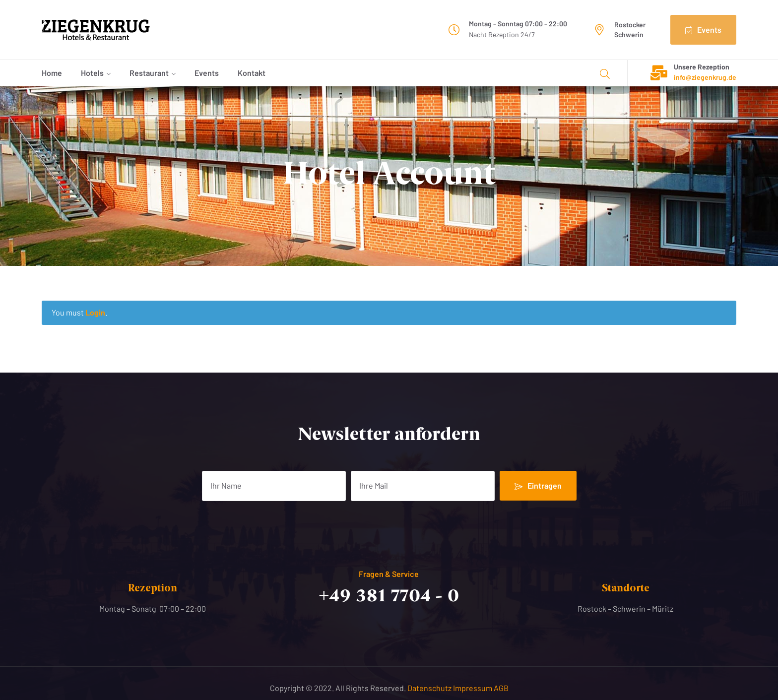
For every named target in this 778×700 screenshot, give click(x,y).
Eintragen (538, 486)
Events (207, 73)
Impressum (473, 688)
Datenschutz (430, 688)
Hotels (92, 73)
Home (52, 73)
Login (95, 312)
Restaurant (149, 73)
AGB (501, 688)
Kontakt (252, 73)
